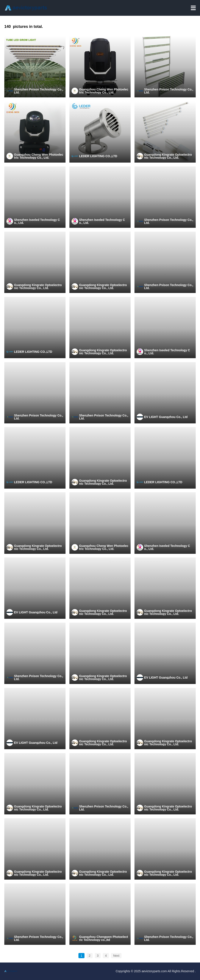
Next (116, 956)
